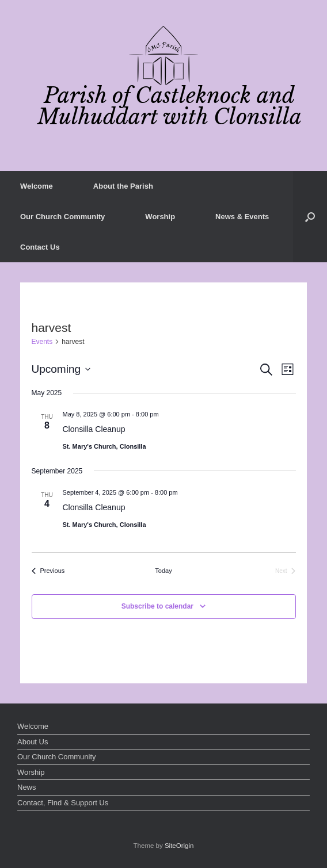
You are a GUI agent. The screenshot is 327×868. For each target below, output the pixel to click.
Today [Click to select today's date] (163, 571)
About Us (33, 742)
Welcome (37, 186)
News (27, 787)
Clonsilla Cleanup (94, 429)
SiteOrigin (179, 846)
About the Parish (123, 186)
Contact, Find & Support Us (63, 803)
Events (42, 342)
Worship (160, 217)
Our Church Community (62, 217)
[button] (310, 217)
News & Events (242, 217)
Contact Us (40, 247)
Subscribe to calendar (157, 606)
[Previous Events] (48, 571)
